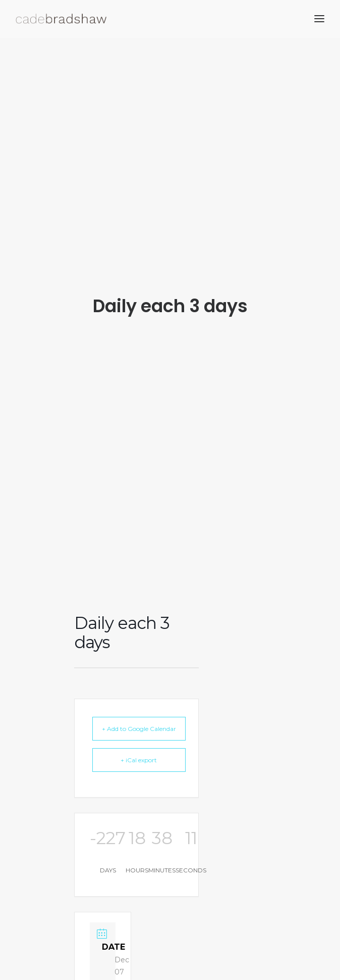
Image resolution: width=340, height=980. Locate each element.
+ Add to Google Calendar (139, 718)
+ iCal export (139, 749)
